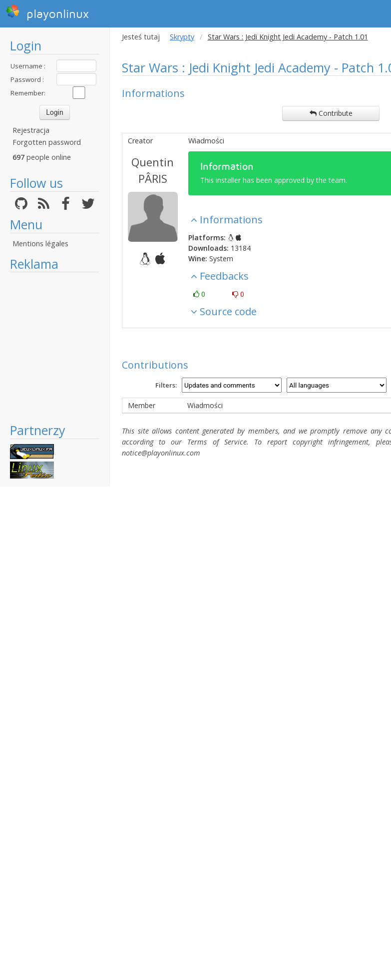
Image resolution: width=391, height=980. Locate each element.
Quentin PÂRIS (153, 170)
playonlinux (47, 12)
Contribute (331, 113)
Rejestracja (31, 130)
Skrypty (182, 37)
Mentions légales (40, 244)
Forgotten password (47, 142)
